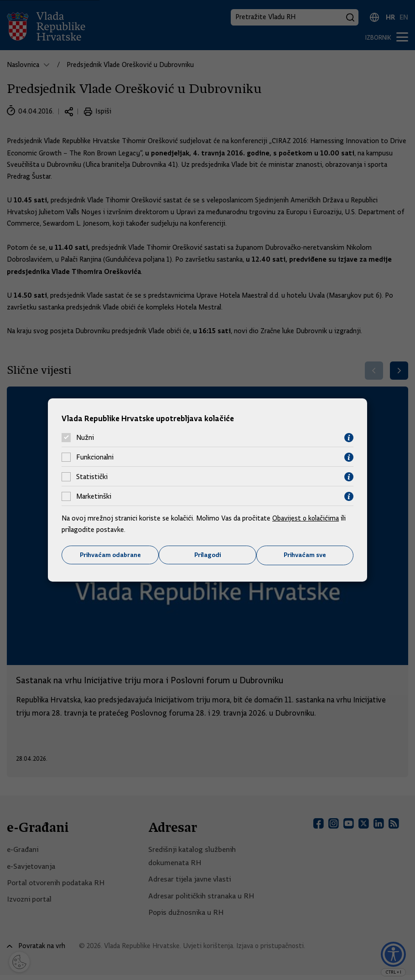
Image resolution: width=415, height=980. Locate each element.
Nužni (85, 438)
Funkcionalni (95, 457)
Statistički (92, 477)
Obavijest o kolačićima (306, 518)
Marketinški (94, 496)
